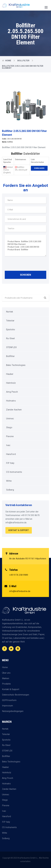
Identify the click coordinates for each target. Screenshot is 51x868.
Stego (9, 427)
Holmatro (11, 401)
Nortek (10, 312)
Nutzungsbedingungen (13, 711)
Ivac (8, 445)
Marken (6, 678)
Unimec (10, 418)
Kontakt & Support (11, 689)
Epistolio (11, 329)
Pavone (10, 436)
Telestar (10, 321)
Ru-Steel (10, 338)
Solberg (10, 490)
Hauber (10, 374)
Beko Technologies (16, 365)
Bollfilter (23, 61)
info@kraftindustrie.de (20, 591)
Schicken (26, 275)
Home (8, 61)
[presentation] (25, 264)
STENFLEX (11, 347)
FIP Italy (10, 463)
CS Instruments (14, 472)
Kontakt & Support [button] (19, 530)
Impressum (7, 706)
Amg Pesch (12, 392)
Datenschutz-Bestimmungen (16, 695)
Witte (9, 481)
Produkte (6, 684)
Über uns (6, 673)
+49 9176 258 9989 (19, 575)
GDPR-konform (9, 700)
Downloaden (39, 168)
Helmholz (11, 383)
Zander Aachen (14, 410)
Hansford (11, 454)
